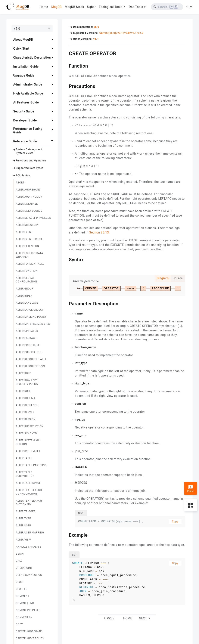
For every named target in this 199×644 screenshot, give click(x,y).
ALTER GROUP (25, 289)
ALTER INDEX (24, 296)
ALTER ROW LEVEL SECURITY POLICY (27, 382)
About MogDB (23, 40)
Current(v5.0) (108, 33)
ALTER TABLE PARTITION (31, 465)
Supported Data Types (30, 168)
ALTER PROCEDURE (28, 345)
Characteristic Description (32, 58)
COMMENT (23, 596)
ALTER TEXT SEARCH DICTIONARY (29, 503)
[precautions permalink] (66, 86)
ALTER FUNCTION (27, 271)
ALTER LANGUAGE (27, 303)
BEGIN (20, 554)
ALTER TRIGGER (26, 511)
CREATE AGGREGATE (29, 631)
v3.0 (127, 33)
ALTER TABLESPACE (28, 483)
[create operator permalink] (66, 53)
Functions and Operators (31, 161)
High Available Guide (28, 93)
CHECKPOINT (24, 568)
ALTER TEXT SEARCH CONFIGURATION (29, 492)
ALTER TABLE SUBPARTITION (25, 474)
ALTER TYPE (23, 518)
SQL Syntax (23, 176)
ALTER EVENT (24, 232)
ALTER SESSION (26, 419)
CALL (19, 561)
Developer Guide (25, 120)
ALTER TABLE (24, 458)
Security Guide (24, 111)
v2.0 (141, 33)
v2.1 (134, 33)
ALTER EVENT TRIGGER (30, 239)
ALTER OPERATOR (27, 331)
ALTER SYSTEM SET (28, 451)
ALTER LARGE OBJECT (30, 310)
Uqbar (91, 7)
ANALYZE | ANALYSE (28, 547)
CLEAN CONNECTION (29, 575)
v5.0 (96, 27)
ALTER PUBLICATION (29, 352)
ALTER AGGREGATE (28, 190)
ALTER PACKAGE (26, 338)
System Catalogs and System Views (29, 151)
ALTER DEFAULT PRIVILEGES (33, 218)
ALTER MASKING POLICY (31, 317)
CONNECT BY (24, 617)
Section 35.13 (99, 232)
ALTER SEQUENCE (27, 405)
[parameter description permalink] (66, 303)
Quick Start (21, 49)
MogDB (56, 7)
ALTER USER (23, 526)
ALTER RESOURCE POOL (31, 366)
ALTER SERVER (25, 412)
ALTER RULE (23, 391)
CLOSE (20, 582)
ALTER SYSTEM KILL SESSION (28, 442)
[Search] (167, 7)
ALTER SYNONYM (27, 433)
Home (44, 7)
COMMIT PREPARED (28, 610)
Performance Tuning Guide (28, 131)
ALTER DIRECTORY (27, 225)
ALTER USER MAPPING (30, 533)
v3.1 (120, 33)
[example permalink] (66, 535)
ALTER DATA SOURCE (29, 211)
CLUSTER (22, 589)
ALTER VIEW (23, 540)
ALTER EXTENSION (27, 246)
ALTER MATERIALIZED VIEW (33, 324)
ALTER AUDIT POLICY (29, 197)
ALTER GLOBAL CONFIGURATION (26, 280)
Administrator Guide (28, 84)
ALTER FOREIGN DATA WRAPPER (29, 255)
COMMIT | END (25, 603)
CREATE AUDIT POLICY (30, 638)
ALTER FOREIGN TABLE (30, 264)
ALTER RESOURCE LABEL (31, 359)
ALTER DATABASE (27, 204)
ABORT (20, 183)
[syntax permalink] (66, 259)
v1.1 (96, 39)
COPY (19, 624)
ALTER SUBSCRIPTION (30, 426)
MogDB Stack (74, 7)
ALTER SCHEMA (26, 398)
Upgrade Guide (24, 75)
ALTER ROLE (23, 373)
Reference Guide (25, 141)
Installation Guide (26, 66)
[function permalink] (66, 65)
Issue (190, 489)
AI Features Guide (26, 102)
